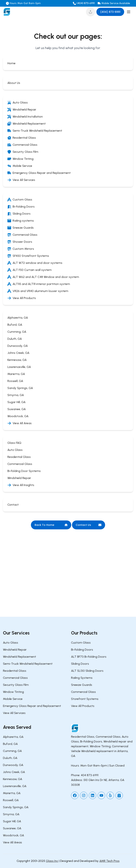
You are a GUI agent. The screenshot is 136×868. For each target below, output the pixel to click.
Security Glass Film (16, 685)
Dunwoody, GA (13, 765)
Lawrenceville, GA (15, 786)
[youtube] (101, 795)
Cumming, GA (12, 751)
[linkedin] (93, 795)
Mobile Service (13, 699)
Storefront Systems (85, 699)
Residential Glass (15, 671)
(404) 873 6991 (110, 12)
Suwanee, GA (12, 828)
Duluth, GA (10, 758)
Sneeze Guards (82, 685)
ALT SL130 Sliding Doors (87, 671)
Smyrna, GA (11, 814)
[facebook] (75, 795)
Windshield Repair (15, 650)
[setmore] (119, 795)
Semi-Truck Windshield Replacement (28, 664)
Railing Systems (82, 678)
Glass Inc (52, 861)
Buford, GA (10, 744)
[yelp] (110, 795)
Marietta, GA (12, 793)
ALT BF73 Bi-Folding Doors (89, 657)
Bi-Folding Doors (82, 650)
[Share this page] (90, 12)
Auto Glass (11, 643)
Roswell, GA (11, 800)
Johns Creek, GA (14, 772)
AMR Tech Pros (109, 861)
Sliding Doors (80, 664)
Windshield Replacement (20, 657)
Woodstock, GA (14, 835)
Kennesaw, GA (13, 779)
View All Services (14, 713)
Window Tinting (13, 692)
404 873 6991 (90, 775)
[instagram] (84, 795)
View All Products (83, 706)
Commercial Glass (15, 678)
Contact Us (89, 525)
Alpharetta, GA (13, 737)
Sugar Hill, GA (12, 821)
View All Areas (12, 842)
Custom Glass (81, 643)
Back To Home (51, 525)
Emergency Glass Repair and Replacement (32, 706)
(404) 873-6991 (86, 3)
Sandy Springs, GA (16, 807)
